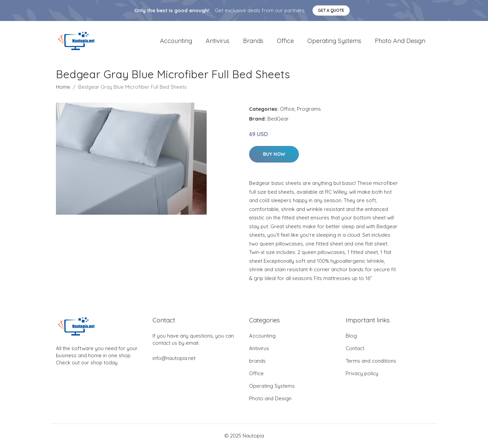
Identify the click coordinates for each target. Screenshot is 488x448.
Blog (351, 336)
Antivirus (218, 41)
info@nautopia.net (174, 359)
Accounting (176, 41)
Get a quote (331, 10)
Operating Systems (334, 41)
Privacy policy (362, 374)
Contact (355, 349)
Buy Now (274, 155)
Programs (309, 110)
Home (63, 88)
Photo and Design (400, 41)
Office (285, 41)
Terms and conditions (371, 361)
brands (253, 41)
